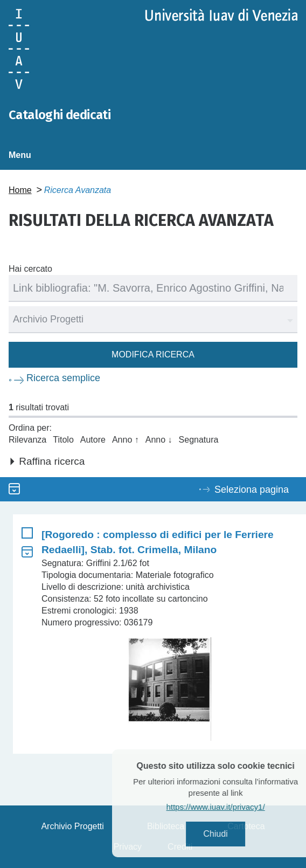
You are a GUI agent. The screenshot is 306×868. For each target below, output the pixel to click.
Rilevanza (27, 440)
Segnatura (199, 440)
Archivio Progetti (72, 826)
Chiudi (228, 834)
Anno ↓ (159, 440)
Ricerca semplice (63, 378)
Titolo (63, 440)
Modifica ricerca (153, 354)
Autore (93, 440)
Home (20, 190)
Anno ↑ (126, 440)
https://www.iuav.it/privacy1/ (228, 807)
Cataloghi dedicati (60, 115)
